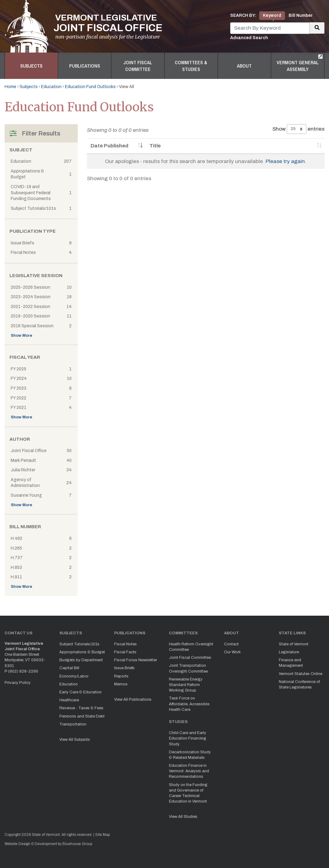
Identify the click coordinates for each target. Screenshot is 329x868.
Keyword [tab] (272, 15)
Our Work (232, 652)
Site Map (103, 835)
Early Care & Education (80, 692)
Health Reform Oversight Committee (191, 647)
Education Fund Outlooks (90, 87)
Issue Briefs (124, 668)
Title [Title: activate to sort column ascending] (155, 146)
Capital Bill (69, 668)
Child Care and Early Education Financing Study (188, 738)
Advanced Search (249, 38)
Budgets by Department (81, 660)
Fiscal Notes (125, 644)
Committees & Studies (191, 66)
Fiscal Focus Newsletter (136, 660)
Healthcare (69, 700)
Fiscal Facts (125, 652)
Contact (231, 644)
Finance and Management (291, 663)
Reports (121, 676)
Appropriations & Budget (82, 652)
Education (51, 87)
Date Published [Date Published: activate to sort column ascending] (110, 146)
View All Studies (183, 817)
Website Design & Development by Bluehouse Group (48, 844)
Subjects (31, 66)
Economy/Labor (74, 676)
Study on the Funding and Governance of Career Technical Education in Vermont (188, 793)
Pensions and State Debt (82, 716)
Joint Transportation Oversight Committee (188, 668)
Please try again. (286, 161)
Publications (85, 66)
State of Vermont (294, 644)
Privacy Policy (18, 683)
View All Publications (133, 699)
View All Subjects (75, 740)
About (244, 66)
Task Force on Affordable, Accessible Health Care (189, 704)
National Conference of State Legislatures (299, 684)
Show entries (298, 129)
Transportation (73, 724)
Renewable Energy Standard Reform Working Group (186, 685)
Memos (121, 684)
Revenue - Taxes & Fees (81, 708)
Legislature (289, 652)
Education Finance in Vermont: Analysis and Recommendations (189, 771)
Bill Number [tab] (301, 15)
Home (10, 87)
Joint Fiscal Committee (138, 66)
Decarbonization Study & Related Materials (190, 755)
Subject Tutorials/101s (79, 644)
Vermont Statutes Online (301, 674)
